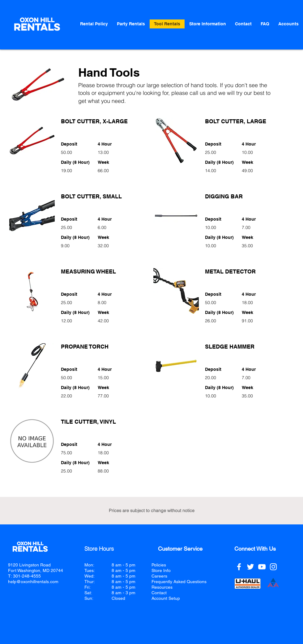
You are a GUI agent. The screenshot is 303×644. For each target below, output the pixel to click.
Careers (159, 576)
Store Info (161, 570)
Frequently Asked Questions (179, 582)
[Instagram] (273, 567)
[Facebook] (239, 567)
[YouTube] (262, 567)
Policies (159, 565)
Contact (159, 593)
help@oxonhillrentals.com (33, 582)
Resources (162, 587)
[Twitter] (250, 567)
